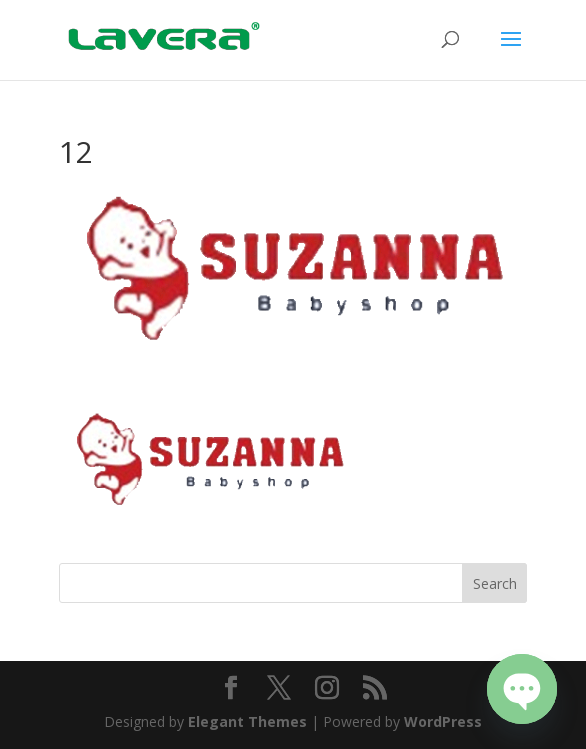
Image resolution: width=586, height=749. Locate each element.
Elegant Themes (247, 721)
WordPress (443, 721)
